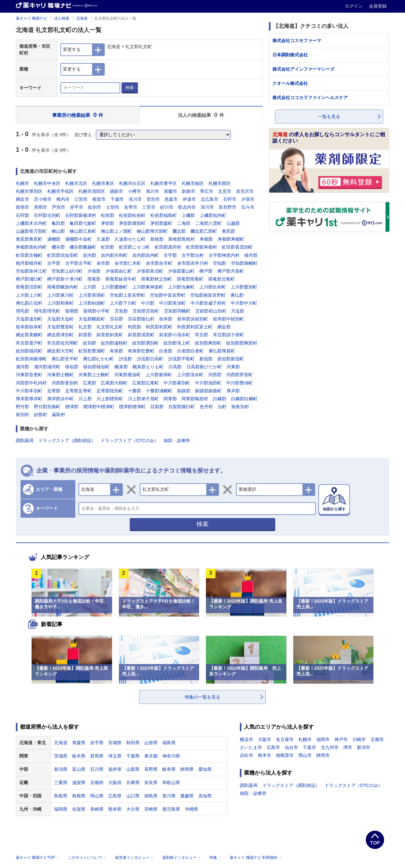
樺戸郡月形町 (231, 271)
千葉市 (309, 747)
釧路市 (189, 191)
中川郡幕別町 (177, 383)
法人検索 (62, 18)
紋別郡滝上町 (177, 343)
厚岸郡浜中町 (60, 399)
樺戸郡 (206, 271)
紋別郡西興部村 (242, 343)
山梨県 (133, 769)
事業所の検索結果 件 (78, 115)
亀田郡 (58, 223)
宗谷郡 (116, 319)
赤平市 (77, 207)
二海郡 (184, 223)
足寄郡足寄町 (78, 391)
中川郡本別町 (29, 391)
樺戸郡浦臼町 (29, 279)
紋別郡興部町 (208, 343)
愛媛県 (187, 796)
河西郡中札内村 (31, 383)
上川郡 (90, 287)
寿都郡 (206, 239)
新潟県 (61, 769)
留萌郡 (72, 311)
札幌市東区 (103, 183)
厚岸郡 (233, 391)
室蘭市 (171, 191)
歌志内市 (187, 207)
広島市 (273, 747)
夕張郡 (94, 271)
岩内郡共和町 (114, 255)
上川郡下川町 (123, 303)
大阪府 (115, 782)
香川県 (169, 796)
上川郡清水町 (190, 375)
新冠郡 (206, 359)
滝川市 (135, 199)
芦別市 (59, 207)
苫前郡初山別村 (211, 311)
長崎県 (97, 809)
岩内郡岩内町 (146, 255)
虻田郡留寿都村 (202, 247)
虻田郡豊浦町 (92, 351)
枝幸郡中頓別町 (228, 319)
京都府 (97, 782)
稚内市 (63, 199)
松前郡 (108, 215)
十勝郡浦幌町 (159, 391)
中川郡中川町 (244, 303)
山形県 (151, 743)
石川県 (97, 769)
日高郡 (175, 367)
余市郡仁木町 (128, 263)
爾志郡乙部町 (204, 231)
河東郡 (233, 367)
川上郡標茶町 (110, 399)
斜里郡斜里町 (110, 335)
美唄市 (40, 207)
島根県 (79, 796)
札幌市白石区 (132, 183)
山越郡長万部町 (31, 231)
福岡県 (61, 809)
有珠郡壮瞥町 (141, 351)
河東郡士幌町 (60, 375)
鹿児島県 (171, 809)
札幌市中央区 (47, 183)
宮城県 (115, 743)
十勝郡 (134, 391)
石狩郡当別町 (47, 215)
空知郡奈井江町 (31, 271)
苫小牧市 (43, 199)
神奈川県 (171, 756)
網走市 (22, 199)
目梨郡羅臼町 (182, 407)
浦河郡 (22, 367)
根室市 (99, 199)
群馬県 (97, 756)
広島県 (115, 796)
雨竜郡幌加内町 (63, 287)
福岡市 (323, 739)
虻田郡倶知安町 (63, 255)
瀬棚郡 (54, 239)
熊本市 (265, 755)
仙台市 (291, 747)
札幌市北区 (76, 183)
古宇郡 (170, 255)
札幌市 (22, 183)
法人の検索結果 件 (201, 115)
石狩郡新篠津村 (81, 215)
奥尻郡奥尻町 (29, 239)
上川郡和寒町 (60, 303)
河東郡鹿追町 (128, 375)
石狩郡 (22, 215)
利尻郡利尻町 (159, 327)
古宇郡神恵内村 (224, 255)
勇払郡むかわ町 (98, 359)
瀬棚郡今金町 (78, 239)
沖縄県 (191, 809)
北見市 (225, 191)
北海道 (82, 18)
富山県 (79, 769)
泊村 (222, 407)
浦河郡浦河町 (47, 367)
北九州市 (330, 747)
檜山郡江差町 (83, 231)
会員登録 (378, 6)
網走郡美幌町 (29, 335)
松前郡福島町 (164, 215)
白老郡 (166, 351)
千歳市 (117, 199)
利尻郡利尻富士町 (195, 327)
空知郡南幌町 (244, 263)
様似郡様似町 (97, 367)
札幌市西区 (220, 183)
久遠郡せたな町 (130, 239)
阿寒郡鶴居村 (195, 399)
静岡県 (187, 769)
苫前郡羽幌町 (177, 311)
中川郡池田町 (208, 383)
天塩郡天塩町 (60, 319)
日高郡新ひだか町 (204, 367)
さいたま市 (251, 747)
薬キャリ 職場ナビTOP (38, 858)
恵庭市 (171, 199)
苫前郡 (121, 311)
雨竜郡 (94, 279)
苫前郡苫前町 (146, 311)
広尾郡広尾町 (146, 383)
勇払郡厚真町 (222, 351)
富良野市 (227, 207)
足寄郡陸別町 (110, 391)
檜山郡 (58, 231)
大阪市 (265, 739)
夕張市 (248, 199)
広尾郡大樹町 (114, 383)
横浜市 (246, 739)
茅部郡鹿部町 (132, 223)
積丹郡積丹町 (29, 263)
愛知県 (205, 769)
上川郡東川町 (60, 295)
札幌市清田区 (92, 191)
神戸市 (341, 739)
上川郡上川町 (29, 295)
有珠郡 (116, 351)
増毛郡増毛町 (47, 311)
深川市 (207, 207)
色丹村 (206, 407)
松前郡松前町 (132, 215)
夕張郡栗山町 (181, 271)
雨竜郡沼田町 (29, 287)
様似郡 (72, 367)
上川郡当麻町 (181, 287)
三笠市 (149, 207)
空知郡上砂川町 (67, 271)
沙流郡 (125, 359)
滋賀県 (79, 782)
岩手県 (97, 743)
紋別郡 (90, 343)
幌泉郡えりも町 (148, 367)
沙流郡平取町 (181, 359)
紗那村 (40, 415)
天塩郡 (238, 311)
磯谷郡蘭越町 (83, 247)
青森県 (79, 743)
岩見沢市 (245, 191)
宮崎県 (151, 809)
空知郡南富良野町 (208, 295)
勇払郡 (237, 295)
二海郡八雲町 (209, 223)
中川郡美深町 (172, 303)
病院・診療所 (177, 440)
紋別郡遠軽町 (114, 343)
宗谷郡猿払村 (141, 319)
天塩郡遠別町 (29, 319)
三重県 (61, 782)
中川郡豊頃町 (240, 383)
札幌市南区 (193, 183)
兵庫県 (133, 782)
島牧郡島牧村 (182, 239)
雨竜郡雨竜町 (190, 279)
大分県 (133, 809)
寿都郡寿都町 (231, 239)
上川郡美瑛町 (92, 295)
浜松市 (246, 755)
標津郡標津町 (132, 407)
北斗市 (248, 207)
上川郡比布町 (213, 287)
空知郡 (220, 263)
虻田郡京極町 (29, 255)
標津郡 (72, 407)
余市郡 (103, 263)
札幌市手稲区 (60, 191)
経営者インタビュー (135, 858)
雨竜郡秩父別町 (157, 279)
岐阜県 (169, 769)
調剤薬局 (25, 440)
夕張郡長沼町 (150, 271)
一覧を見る (329, 117)
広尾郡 (90, 383)
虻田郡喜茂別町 (237, 247)
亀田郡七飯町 (83, 223)
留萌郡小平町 (97, 311)
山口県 (133, 796)
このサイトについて (88, 858)
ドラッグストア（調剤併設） (67, 440)
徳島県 (151, 796)
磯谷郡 (58, 247)
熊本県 (115, 809)
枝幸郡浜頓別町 (193, 319)
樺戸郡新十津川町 (65, 279)
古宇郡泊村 (193, 255)
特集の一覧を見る (202, 697)
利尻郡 (134, 327)
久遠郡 (103, 239)
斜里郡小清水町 (175, 335)
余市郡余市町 (159, 263)
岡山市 (305, 755)
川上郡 (85, 399)
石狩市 (230, 199)
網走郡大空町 (60, 351)
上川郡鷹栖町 (114, 287)
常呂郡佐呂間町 (63, 343)
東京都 (151, 756)
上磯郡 (188, 215)
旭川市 (153, 191)
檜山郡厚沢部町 (152, 231)
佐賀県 (79, 809)
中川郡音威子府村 (208, 303)
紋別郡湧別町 (146, 343)
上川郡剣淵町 (92, 303)
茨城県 (61, 756)
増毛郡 (22, 311)
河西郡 (215, 375)
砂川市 (167, 207)
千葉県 (133, 756)
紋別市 (95, 207)
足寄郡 (54, 391)
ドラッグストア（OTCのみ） (130, 440)
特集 (216, 858)
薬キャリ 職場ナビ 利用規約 (256, 858)
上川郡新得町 (159, 375)
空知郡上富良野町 (128, 295)
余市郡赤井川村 (193, 263)
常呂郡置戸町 (29, 343)
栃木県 (79, 756)
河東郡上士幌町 (94, 375)
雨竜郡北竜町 (221, 279)
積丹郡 (251, 255)
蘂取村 (59, 415)
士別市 (113, 207)
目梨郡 (157, 407)
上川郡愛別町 (244, 287)
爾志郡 (179, 231)
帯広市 (207, 191)
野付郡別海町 (47, 407)
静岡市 (323, 755)
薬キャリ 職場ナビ (31, 18)
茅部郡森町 (161, 223)
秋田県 (133, 743)
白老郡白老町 (190, 351)
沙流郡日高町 (150, 359)
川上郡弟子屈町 (143, 399)
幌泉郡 (121, 367)
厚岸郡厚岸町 (29, 399)
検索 (130, 88)
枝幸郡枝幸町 (29, 327)
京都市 (377, 739)
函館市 (116, 191)
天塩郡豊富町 (60, 327)
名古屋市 (285, 739)
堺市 (348, 747)
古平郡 (54, 263)
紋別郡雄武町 (29, 351)
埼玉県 (115, 756)
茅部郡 (108, 223)
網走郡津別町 (60, 335)
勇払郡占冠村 (29, 303)
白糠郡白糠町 (244, 399)
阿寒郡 (170, 399)
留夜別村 (240, 407)
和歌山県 (171, 782)
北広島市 (209, 199)
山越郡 (233, 223)
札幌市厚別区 (29, 191)
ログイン (354, 6)
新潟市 (364, 747)
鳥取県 (61, 796)
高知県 (205, 796)
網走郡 (224, 327)
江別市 (81, 199)
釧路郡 (184, 391)
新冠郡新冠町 (231, 359)
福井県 (115, 769)
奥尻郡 (228, 231)
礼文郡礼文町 (110, 327)
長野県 (151, 769)
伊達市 (189, 199)
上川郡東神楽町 (148, 287)
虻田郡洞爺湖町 (31, 359)
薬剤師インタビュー (182, 858)
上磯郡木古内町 (31, 223)
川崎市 (359, 739)
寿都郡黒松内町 (31, 247)
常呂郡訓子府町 (228, 335)
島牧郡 (157, 239)
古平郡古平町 (78, 263)
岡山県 (97, 796)
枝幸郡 (166, 319)
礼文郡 (85, 327)
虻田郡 (108, 247)
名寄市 (131, 207)
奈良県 (151, 782)
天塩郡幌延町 (92, 319)
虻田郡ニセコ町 (134, 247)
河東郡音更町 (29, 375)
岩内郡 (90, 255)
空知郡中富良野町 (168, 295)
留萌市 (22, 207)
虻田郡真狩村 (168, 247)
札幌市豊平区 (164, 183)
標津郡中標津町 (99, 407)
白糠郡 (220, 399)
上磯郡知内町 (213, 215)
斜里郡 (85, 335)
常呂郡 (202, 335)
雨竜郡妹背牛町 (121, 279)
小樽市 (134, 191)
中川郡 (148, 303)
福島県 (169, 743)
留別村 (22, 415)
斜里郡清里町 (141, 335)
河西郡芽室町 (240, 375)
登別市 (153, 199)
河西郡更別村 (65, 383)
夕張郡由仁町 (119, 271)
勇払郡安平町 (65, 359)
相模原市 (285, 755)
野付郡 (22, 407)
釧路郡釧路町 (209, 391)
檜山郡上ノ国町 (116, 231)
